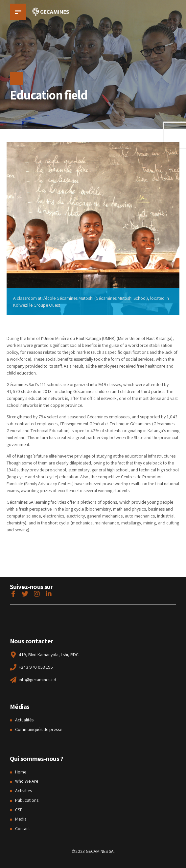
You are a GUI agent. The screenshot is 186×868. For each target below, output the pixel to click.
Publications (27, 800)
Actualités (24, 720)
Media (21, 819)
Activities (23, 791)
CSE (19, 810)
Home (21, 772)
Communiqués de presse (39, 729)
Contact (23, 828)
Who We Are (27, 781)
